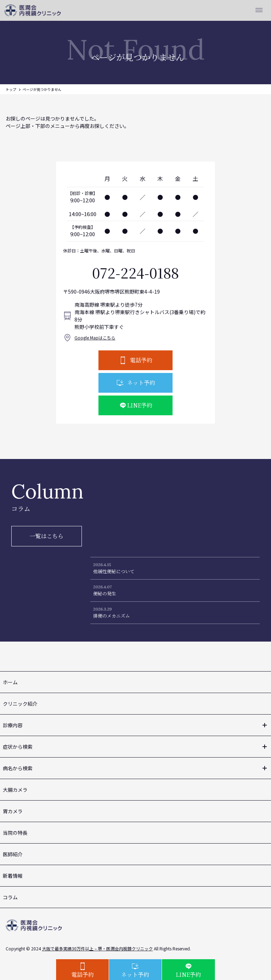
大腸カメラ (15, 790)
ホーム (10, 682)
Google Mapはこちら (95, 338)
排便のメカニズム (112, 616)
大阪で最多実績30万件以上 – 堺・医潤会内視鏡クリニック (97, 948)
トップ (11, 89)
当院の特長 (15, 833)
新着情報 (13, 876)
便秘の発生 (105, 593)
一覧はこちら (47, 536)
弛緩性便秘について (114, 571)
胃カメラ (13, 811)
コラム (10, 897)
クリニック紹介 (20, 704)
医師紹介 (13, 854)
